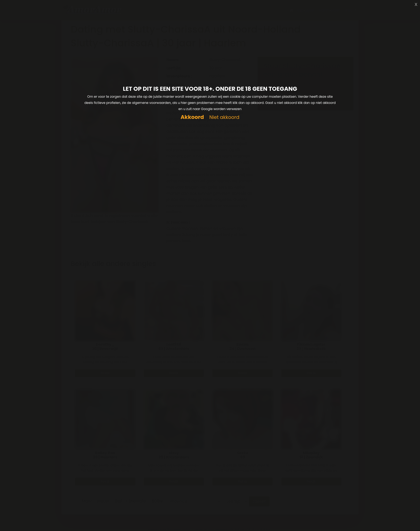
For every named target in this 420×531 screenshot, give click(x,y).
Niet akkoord (224, 117)
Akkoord (192, 117)
